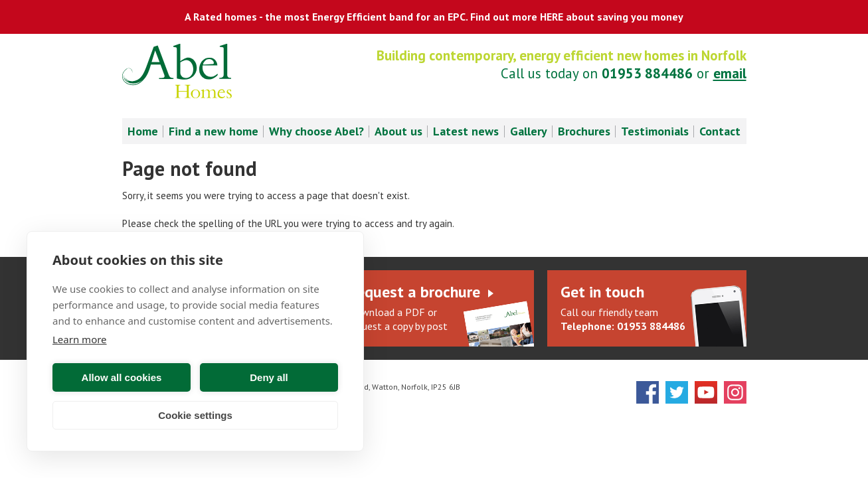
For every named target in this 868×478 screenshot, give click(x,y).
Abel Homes (177, 71)
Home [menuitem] (143, 131)
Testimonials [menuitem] (655, 131)
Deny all (269, 377)
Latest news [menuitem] (466, 131)
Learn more (80, 339)
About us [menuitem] (398, 131)
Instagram (735, 392)
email (730, 73)
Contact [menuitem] (720, 131)
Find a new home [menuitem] (214, 131)
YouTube (706, 392)
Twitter (677, 392)
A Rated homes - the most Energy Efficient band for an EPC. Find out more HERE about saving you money (434, 17)
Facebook (648, 392)
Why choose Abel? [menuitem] (316, 131)
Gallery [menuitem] (529, 131)
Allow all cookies (122, 377)
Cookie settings (195, 415)
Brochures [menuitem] (584, 131)
